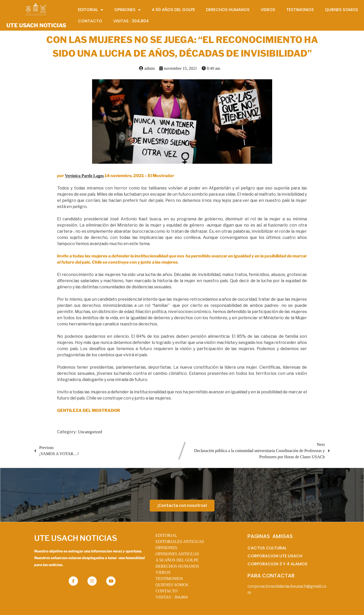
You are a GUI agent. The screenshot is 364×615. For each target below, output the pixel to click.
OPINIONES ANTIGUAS (177, 554)
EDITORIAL (166, 535)
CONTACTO (166, 591)
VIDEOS (163, 572)
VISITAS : (171, 597)
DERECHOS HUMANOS (177, 566)
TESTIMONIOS (169, 579)
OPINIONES (166, 548)
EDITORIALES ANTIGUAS (180, 542)
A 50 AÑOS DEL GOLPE (177, 560)
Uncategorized (90, 432)
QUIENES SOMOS (172, 585)
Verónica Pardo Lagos (84, 176)
